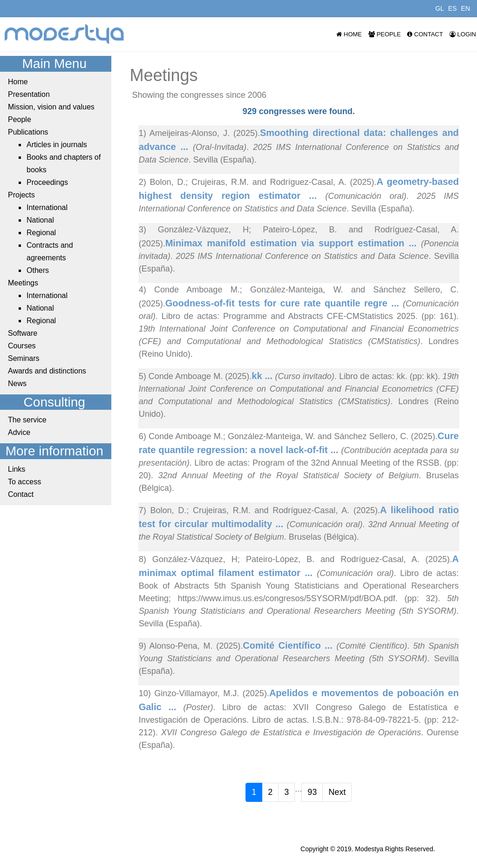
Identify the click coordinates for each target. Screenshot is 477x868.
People (385, 34)
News (17, 383)
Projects (21, 195)
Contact (425, 34)
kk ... (263, 376)
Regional (41, 233)
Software (23, 333)
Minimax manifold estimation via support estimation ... (293, 243)
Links (17, 469)
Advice (19, 432)
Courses (22, 346)
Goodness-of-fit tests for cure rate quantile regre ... (284, 303)
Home (349, 34)
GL (440, 8)
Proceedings (47, 182)
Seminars (24, 358)
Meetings (23, 283)
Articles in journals (57, 145)
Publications (28, 132)
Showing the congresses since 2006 (199, 95)
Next (337, 792)
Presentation (29, 94)
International (47, 207)
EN (466, 8)
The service (27, 420)
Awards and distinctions (47, 371)
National (40, 220)
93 (312, 792)
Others (38, 270)
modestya (65, 34)
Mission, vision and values (51, 107)
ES (453, 8)
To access (24, 482)
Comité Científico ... (290, 645)
